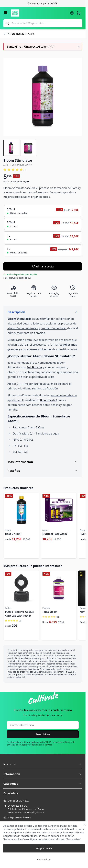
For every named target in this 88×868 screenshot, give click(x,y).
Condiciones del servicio (41, 745)
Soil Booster (34, 367)
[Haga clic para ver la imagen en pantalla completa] (43, 97)
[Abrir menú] (5, 12)
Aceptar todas (44, 848)
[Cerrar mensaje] (79, 47)
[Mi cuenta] (72, 13)
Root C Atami (13, 534)
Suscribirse (43, 734)
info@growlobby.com (19, 817)
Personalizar (44, 859)
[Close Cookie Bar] (85, 825)
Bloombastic (48, 400)
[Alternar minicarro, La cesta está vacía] (79, 13)
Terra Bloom (50, 612)
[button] (43, 764)
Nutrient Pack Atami (55, 534)
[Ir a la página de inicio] (39, 13)
